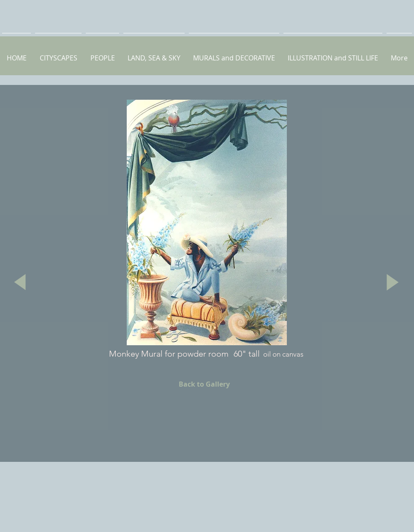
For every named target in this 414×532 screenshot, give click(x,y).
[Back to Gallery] (204, 384)
